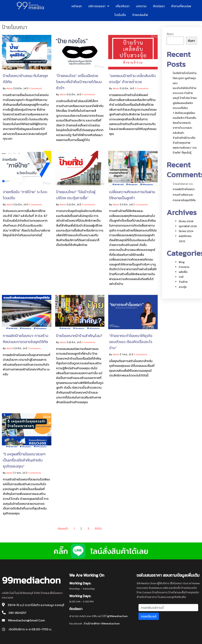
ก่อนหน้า (63, 528)
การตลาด (184, 267)
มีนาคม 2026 (186, 221)
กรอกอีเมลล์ (149, 616)
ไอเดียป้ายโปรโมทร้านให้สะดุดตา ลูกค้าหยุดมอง (185, 78)
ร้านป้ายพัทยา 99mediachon (102, 623)
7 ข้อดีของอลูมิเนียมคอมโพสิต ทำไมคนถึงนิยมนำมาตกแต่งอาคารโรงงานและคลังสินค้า (184, 123)
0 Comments (35, 88)
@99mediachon (117, 616)
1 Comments (34, 348)
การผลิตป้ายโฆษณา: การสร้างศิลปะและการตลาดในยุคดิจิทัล (184, 195)
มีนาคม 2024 (186, 231)
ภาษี (181, 277)
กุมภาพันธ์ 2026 (188, 226)
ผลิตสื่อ (183, 272)
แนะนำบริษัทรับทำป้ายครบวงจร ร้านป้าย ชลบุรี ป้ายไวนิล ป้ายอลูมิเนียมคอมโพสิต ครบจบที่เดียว (185, 98)
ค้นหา (170, 34)
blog (182, 262)
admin (10, 88)
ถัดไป (98, 528)
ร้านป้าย (183, 282)
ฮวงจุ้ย (183, 287)
